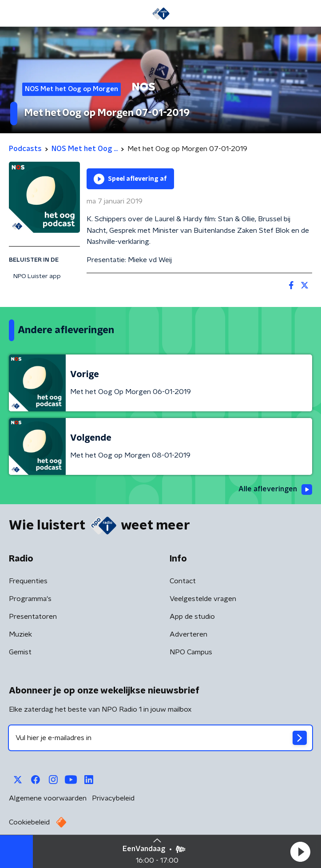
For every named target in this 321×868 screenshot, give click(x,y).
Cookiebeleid (29, 822)
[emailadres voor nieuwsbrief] (160, 738)
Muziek (20, 634)
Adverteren (188, 634)
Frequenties (28, 581)
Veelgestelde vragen (203, 599)
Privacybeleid (113, 798)
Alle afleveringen (275, 490)
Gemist (20, 652)
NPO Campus (191, 652)
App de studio (192, 617)
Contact (183, 581)
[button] (300, 852)
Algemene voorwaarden (48, 798)
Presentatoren (33, 617)
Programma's (30, 599)
